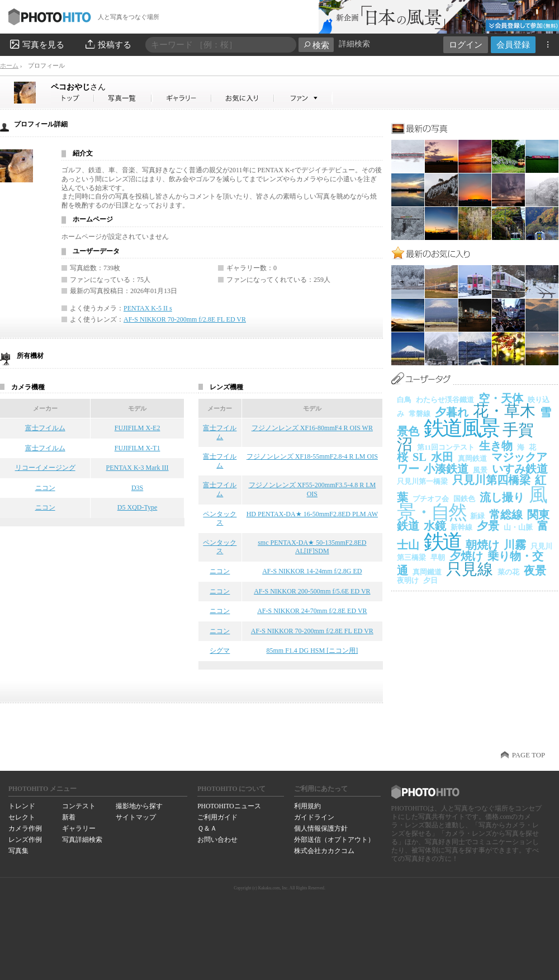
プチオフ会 (431, 499)
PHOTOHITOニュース (229, 806)
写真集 (18, 851)
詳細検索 (354, 44)
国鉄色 (464, 499)
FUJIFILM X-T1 (138, 448)
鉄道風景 (461, 428)
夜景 (535, 571)
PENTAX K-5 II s (148, 308)
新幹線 (461, 527)
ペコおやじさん (73, 98)
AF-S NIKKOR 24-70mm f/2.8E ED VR (312, 611)
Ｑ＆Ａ (207, 828)
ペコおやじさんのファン (303, 98)
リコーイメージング (45, 468)
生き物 (496, 446)
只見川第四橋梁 (491, 480)
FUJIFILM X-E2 (138, 428)
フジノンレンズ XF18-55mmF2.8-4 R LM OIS (312, 456)
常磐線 (420, 414)
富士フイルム (45, 428)
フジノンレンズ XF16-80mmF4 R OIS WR (312, 428)
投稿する (108, 44)
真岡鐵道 (427, 572)
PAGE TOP (529, 755)
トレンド (22, 806)
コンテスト (79, 806)
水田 (442, 457)
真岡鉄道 (472, 458)
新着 (69, 817)
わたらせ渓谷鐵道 (445, 400)
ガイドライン (314, 817)
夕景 (488, 526)
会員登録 (513, 44)
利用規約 (307, 806)
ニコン (45, 488)
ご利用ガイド (217, 817)
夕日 (430, 580)
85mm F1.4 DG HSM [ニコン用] (312, 651)
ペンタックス (220, 519)
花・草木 (504, 411)
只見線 (470, 569)
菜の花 (508, 572)
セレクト (22, 817)
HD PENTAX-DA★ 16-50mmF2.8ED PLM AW (312, 514)
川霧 (515, 545)
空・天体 (501, 398)
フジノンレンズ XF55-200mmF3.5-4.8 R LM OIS (312, 489)
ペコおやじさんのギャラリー (182, 98)
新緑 (477, 516)
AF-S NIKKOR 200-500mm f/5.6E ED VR (312, 591)
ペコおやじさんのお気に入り (243, 98)
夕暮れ (452, 412)
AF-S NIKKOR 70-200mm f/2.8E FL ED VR (185, 319)
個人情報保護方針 (321, 828)
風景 (480, 470)
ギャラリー (79, 828)
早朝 (438, 557)
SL (420, 457)
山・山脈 (518, 527)
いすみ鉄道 (520, 469)
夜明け (408, 580)
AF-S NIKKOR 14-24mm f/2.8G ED (312, 571)
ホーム (9, 65)
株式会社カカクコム (324, 851)
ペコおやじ (78, 87)
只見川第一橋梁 (422, 481)
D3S (137, 488)
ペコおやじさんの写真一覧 (123, 98)
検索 (316, 45)
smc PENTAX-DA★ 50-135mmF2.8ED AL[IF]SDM (312, 547)
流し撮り (502, 497)
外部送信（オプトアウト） (334, 840)
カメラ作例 (25, 828)
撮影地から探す (139, 806)
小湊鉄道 (446, 469)
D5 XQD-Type (137, 507)
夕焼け (466, 556)
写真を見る (36, 44)
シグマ (220, 651)
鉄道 (442, 542)
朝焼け (482, 545)
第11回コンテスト (446, 447)
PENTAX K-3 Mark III (138, 468)
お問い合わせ (217, 840)
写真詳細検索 (82, 840)
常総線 (506, 515)
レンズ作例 (25, 840)
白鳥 (404, 400)
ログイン (466, 44)
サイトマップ (136, 817)
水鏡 (435, 526)
